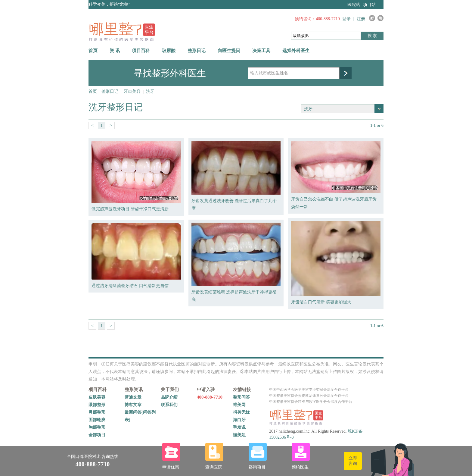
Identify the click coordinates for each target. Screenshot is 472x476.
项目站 (369, 5)
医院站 (354, 5)
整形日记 (197, 51)
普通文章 (133, 397)
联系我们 (169, 405)
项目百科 (141, 51)
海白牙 (239, 420)
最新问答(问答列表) (140, 416)
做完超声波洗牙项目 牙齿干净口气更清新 (130, 209)
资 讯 (115, 51)
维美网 (239, 405)
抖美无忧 (241, 412)
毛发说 (239, 427)
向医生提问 (229, 51)
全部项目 (97, 435)
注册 (361, 19)
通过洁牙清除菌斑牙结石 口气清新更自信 (130, 286)
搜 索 (372, 36)
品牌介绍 (169, 397)
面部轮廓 (97, 420)
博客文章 (133, 405)
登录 (346, 19)
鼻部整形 (97, 412)
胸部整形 (97, 427)
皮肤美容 (97, 397)
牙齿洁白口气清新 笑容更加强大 (321, 302)
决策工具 (261, 51)
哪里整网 (122, 31)
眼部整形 (97, 405)
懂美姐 (239, 435)
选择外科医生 (296, 51)
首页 (93, 51)
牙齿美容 (132, 91)
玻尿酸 (169, 51)
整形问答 (241, 397)
